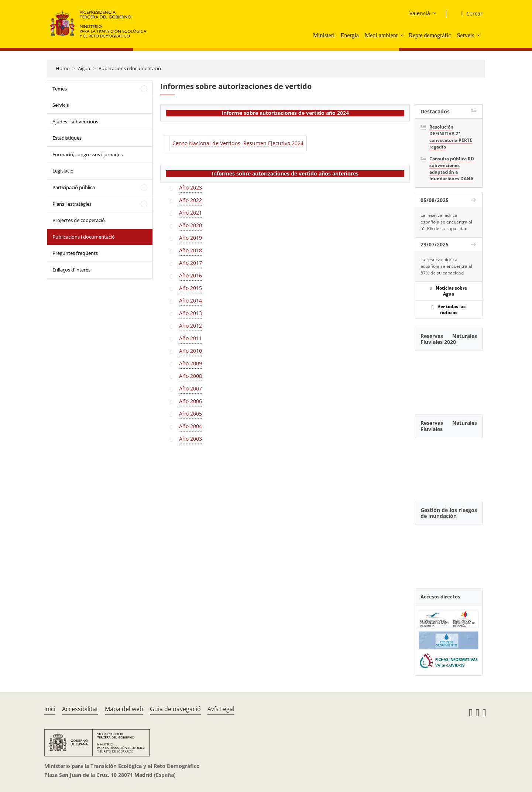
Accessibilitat (80, 709)
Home (63, 68)
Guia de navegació (175, 709)
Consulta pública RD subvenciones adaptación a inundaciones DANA (452, 169)
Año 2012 (191, 326)
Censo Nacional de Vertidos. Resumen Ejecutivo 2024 (238, 143)
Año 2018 (191, 250)
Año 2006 (191, 401)
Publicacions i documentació (130, 68)
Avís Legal (221, 709)
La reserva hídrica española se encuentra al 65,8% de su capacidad (446, 222)
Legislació (63, 171)
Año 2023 (191, 187)
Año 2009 (191, 363)
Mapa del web (124, 709)
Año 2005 (191, 414)
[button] (402, 35)
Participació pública (74, 187)
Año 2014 (191, 301)
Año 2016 (191, 275)
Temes (60, 89)
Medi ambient (381, 35)
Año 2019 (191, 238)
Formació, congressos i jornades (87, 154)
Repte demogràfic (430, 35)
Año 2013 (191, 313)
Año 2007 (191, 388)
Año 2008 (191, 376)
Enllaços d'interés (71, 270)
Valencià (420, 13)
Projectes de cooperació (79, 220)
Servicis (61, 105)
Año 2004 (191, 426)
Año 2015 (191, 288)
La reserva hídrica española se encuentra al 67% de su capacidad (446, 266)
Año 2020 (191, 225)
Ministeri (324, 35)
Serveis (465, 35)
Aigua (84, 68)
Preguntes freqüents (75, 253)
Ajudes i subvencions (75, 122)
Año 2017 (191, 263)
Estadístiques (67, 138)
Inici (50, 709)
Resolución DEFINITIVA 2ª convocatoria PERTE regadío (451, 137)
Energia (349, 35)
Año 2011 (191, 338)
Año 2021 (191, 213)
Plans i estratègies (72, 204)
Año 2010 (191, 351)
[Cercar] (469, 14)
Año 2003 (191, 439)
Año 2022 (191, 200)
